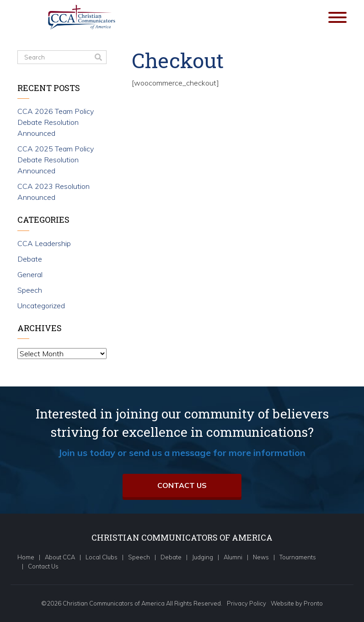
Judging (203, 557)
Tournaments (298, 557)
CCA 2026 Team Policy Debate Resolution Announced (56, 122)
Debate (30, 259)
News (261, 557)
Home (26, 557)
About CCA (60, 557)
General (30, 274)
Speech (30, 290)
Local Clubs (102, 557)
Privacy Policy (246, 603)
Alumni (233, 557)
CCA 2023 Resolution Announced (54, 192)
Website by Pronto (297, 603)
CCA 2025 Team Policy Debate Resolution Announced (56, 160)
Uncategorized (41, 306)
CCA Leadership (44, 243)
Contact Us (182, 485)
